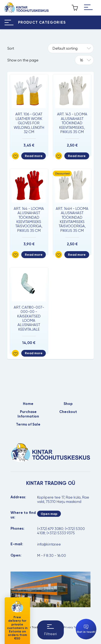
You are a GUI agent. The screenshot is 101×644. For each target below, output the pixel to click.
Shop (68, 404)
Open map (49, 514)
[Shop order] (71, 48)
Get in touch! (86, 629)
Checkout (68, 412)
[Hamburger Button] (88, 8)
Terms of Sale (28, 425)
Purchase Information (28, 414)
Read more (34, 156)
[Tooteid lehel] (84, 60)
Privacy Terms (72, 627)
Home (28, 404)
